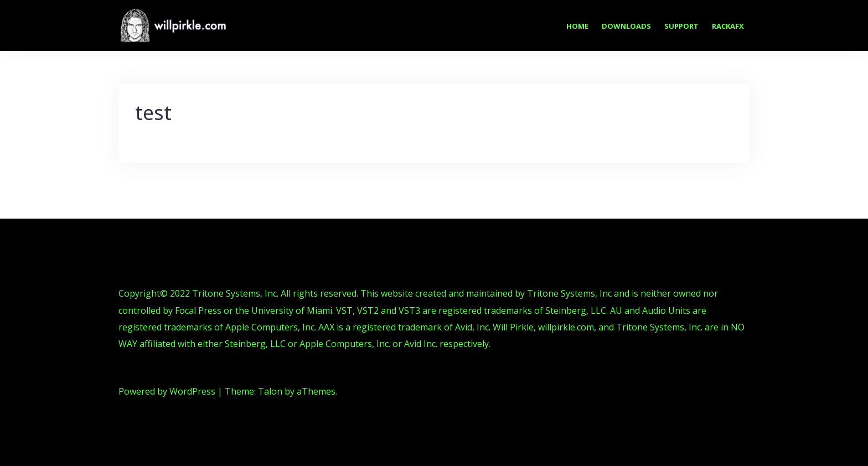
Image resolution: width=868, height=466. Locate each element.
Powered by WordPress (167, 391)
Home (577, 26)
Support (681, 26)
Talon (270, 391)
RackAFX (728, 26)
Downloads (626, 26)
